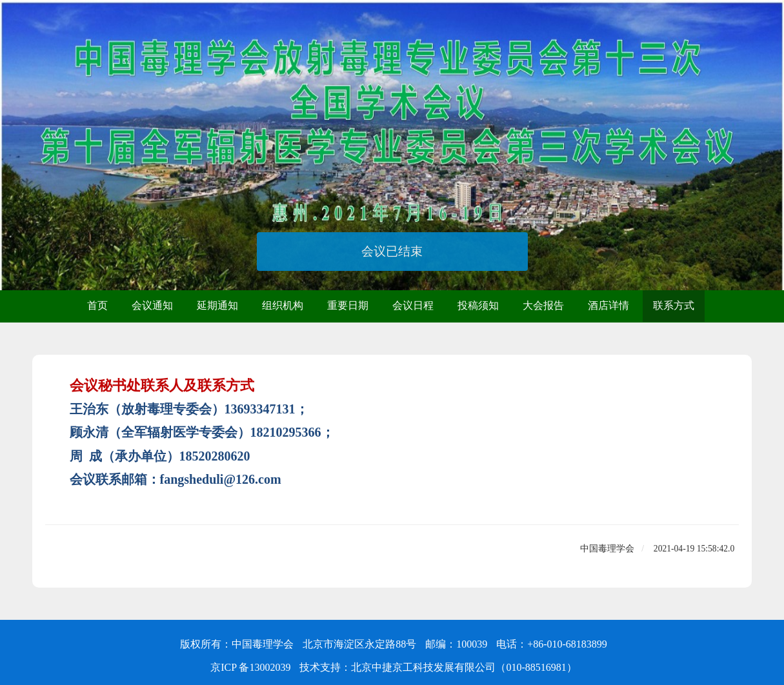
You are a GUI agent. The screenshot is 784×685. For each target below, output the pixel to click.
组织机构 (283, 305)
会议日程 (413, 305)
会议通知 (152, 305)
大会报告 (543, 305)
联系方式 (674, 305)
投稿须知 (478, 305)
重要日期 (348, 305)
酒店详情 (608, 305)
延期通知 (217, 305)
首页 (97, 305)
